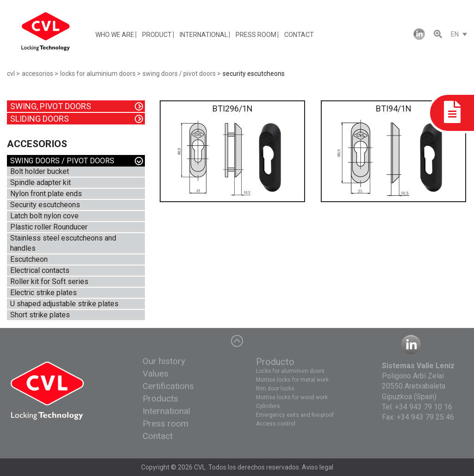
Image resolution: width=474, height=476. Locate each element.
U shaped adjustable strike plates (64, 304)
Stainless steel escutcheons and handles (63, 243)
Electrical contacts (40, 270)
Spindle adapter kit (41, 182)
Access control (276, 424)
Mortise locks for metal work (292, 380)
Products (160, 399)
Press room (165, 423)
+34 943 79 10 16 (424, 407)
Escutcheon (29, 259)
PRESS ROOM (256, 35)
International (166, 411)
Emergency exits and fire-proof (295, 415)
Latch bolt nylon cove (44, 216)
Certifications (168, 386)
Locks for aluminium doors (290, 371)
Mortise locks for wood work (292, 397)
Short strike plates (40, 315)
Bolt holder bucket (40, 171)
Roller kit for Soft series (49, 281)
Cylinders (268, 406)
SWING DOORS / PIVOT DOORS (62, 161)
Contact (158, 436)
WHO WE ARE (115, 35)
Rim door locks (275, 389)
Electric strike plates (44, 293)
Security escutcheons (45, 205)
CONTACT (299, 35)
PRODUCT (157, 35)
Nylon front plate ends (46, 194)
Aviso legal (318, 467)
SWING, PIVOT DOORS (51, 106)
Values (156, 374)
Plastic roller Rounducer (49, 227)
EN (455, 34)
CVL (200, 467)
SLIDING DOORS (40, 119)
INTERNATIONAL (204, 35)
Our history (164, 361)
